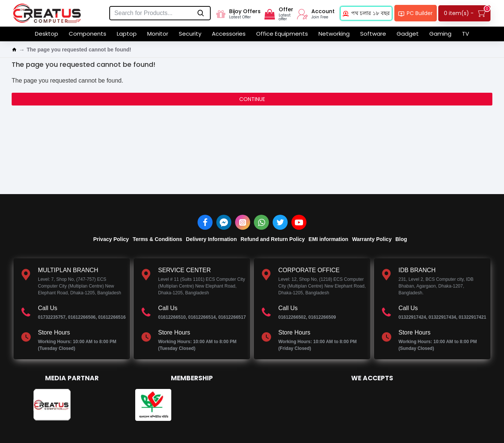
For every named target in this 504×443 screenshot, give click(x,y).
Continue (252, 99)
